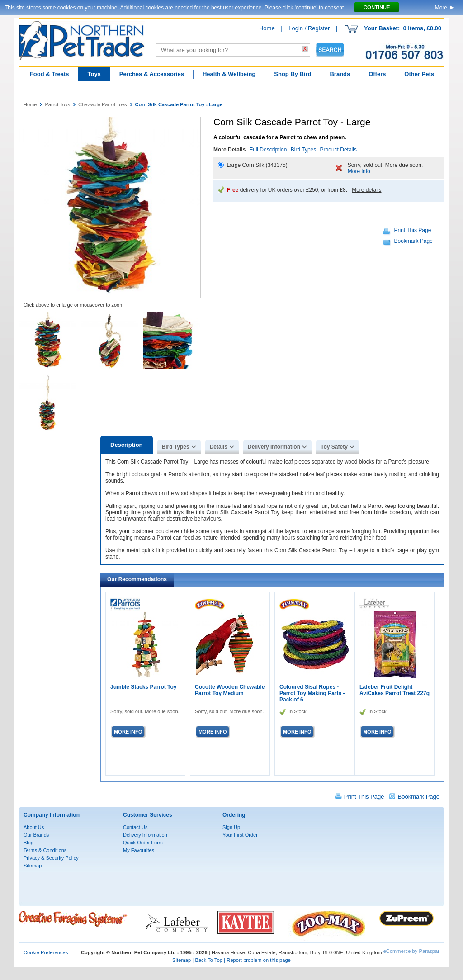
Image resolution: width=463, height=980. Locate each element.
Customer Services (148, 815)
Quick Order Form (143, 843)
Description (127, 445)
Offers (377, 74)
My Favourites (139, 850)
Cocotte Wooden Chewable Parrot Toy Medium (230, 690)
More (441, 8)
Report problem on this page (259, 960)
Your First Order (240, 835)
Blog (28, 843)
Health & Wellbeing (229, 74)
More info (359, 171)
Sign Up (231, 827)
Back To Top (209, 960)
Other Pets (419, 74)
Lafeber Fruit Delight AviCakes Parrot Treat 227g (394, 690)
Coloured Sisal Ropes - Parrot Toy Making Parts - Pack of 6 (312, 693)
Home (267, 28)
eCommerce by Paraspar (411, 951)
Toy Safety (334, 447)
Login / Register (309, 28)
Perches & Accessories (152, 74)
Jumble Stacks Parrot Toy (144, 687)
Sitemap (33, 866)
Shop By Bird (293, 74)
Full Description (268, 150)
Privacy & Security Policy (51, 858)
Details (219, 447)
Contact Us (135, 827)
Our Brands (36, 835)
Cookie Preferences (46, 952)
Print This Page (413, 230)
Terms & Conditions (45, 850)
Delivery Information (274, 447)
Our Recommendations (137, 579)
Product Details (338, 150)
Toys (94, 74)
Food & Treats (50, 74)
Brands (340, 74)
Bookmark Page (413, 241)
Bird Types (303, 150)
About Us (34, 827)
